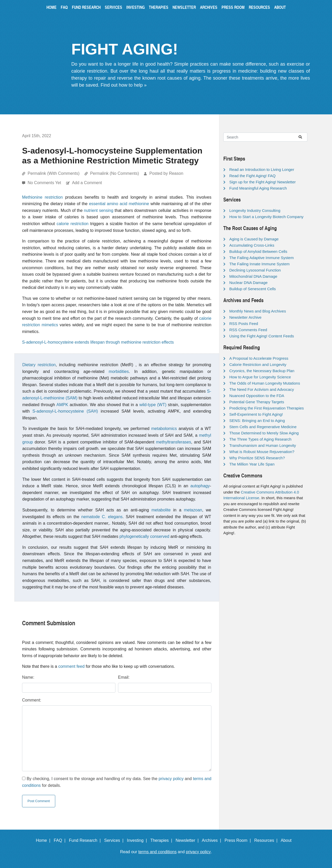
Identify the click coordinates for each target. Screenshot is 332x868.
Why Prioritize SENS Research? (257, 458)
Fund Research (86, 7)
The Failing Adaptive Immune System (261, 258)
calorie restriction (72, 224)
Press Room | (239, 840)
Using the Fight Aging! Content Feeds (262, 336)
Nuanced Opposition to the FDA (257, 396)
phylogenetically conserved (144, 536)
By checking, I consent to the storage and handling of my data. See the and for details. (117, 782)
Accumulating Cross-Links (252, 245)
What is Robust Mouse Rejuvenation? (262, 452)
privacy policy (171, 779)
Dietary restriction (39, 365)
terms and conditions (157, 852)
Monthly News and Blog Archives (258, 311)
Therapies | (162, 840)
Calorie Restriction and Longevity (258, 364)
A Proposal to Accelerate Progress (259, 358)
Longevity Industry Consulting (255, 210)
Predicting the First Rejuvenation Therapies (267, 408)
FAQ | (61, 840)
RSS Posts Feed (244, 324)
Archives (209, 7)
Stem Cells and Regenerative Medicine (263, 427)
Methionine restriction (42, 197)
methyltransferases (174, 442)
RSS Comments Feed (248, 330)
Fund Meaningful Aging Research (258, 188)
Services (113, 7)
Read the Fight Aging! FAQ (252, 176)
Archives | (213, 840)
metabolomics (164, 429)
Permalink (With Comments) (53, 173)
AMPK (62, 405)
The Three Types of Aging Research (260, 439)
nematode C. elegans (102, 517)
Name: (28, 677)
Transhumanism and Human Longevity (263, 445)
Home (51, 7)
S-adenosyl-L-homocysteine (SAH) (65, 411)
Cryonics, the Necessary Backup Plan (262, 371)
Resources (259, 7)
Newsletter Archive (245, 317)
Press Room (233, 7)
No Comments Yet (45, 183)
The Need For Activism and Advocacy (262, 389)
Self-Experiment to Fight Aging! (256, 414)
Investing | (138, 840)
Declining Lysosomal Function (255, 270)
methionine (139, 204)
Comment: (32, 700)
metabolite (161, 510)
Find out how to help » (124, 85)
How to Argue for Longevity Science (260, 377)
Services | (115, 840)
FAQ (64, 7)
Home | (44, 840)
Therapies (159, 7)
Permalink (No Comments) (114, 173)
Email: (124, 677)
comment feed (71, 666)
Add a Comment (87, 183)
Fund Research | (86, 840)
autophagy (200, 486)
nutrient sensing (99, 210)
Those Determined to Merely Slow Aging (264, 433)
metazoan (193, 510)
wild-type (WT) (153, 405)
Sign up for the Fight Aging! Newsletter (262, 182)
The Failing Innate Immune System (260, 264)
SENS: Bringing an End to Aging (257, 421)
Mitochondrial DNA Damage (253, 276)
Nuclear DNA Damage (248, 283)
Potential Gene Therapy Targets (257, 402)
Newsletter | (188, 840)
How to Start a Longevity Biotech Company (266, 217)
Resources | (267, 840)
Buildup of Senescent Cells (253, 289)
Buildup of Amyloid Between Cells (258, 251)
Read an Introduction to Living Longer (262, 169)
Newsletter (184, 7)
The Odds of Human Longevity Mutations (265, 383)
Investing (136, 7)
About (280, 7)
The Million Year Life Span (252, 464)
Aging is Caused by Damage (254, 239)
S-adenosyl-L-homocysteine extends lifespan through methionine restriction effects (98, 342)
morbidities (119, 371)
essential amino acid (108, 204)
